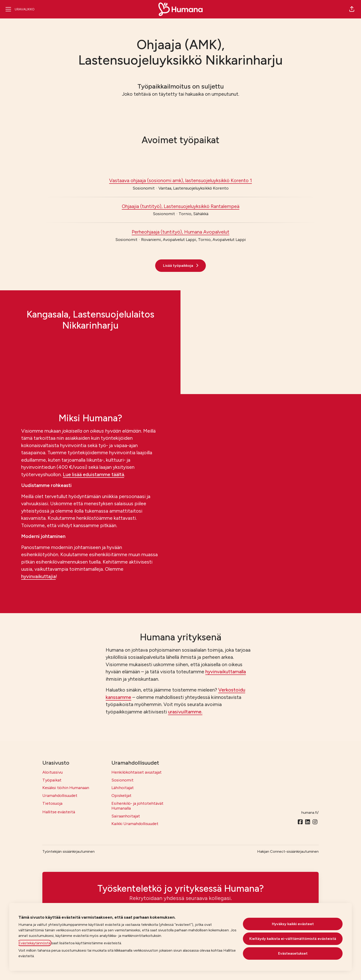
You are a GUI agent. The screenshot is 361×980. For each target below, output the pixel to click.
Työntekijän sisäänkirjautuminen (68, 851)
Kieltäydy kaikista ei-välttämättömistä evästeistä (293, 939)
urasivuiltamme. (185, 712)
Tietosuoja (52, 803)
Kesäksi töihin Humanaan (66, 788)
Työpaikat (52, 780)
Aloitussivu (52, 772)
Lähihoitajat (123, 788)
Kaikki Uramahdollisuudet (135, 824)
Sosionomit (122, 780)
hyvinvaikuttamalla (226, 672)
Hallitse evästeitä (59, 812)
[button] (352, 9)
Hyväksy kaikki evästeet (293, 924)
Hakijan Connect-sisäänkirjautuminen (288, 851)
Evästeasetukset (293, 953)
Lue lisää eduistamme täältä (93, 474)
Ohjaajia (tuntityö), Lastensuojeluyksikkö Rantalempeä (181, 206)
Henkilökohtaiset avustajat (137, 772)
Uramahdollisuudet (60, 796)
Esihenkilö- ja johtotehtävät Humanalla (137, 806)
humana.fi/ (310, 812)
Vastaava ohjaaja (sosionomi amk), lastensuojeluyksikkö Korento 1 (180, 181)
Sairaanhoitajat (126, 816)
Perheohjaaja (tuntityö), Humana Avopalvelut (180, 232)
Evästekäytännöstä (34, 943)
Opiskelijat (121, 796)
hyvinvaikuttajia (38, 576)
